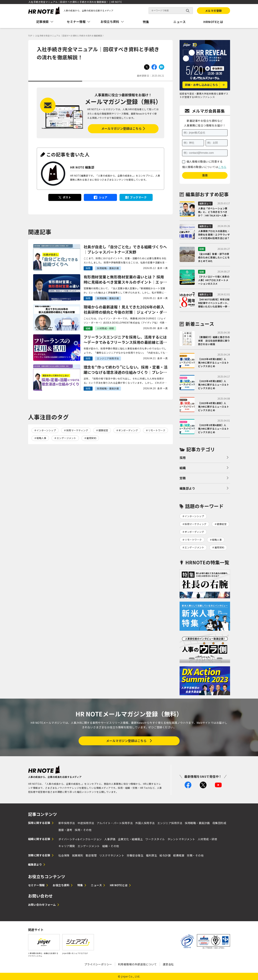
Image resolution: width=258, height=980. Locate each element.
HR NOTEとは (119, 885)
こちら (222, 167)
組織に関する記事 (39, 839)
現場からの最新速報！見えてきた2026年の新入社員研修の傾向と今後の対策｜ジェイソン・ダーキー (125, 309)
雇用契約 (91, 438)
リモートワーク (157, 430)
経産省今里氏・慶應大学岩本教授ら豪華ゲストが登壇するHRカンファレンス (204, 95)
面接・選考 (65, 830)
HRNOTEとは (213, 22)
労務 (183, 478)
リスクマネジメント (112, 855)
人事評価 (110, 839)
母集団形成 (219, 823)
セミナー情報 (36, 885)
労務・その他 (195, 855)
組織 (183, 468)
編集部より (187, 488)
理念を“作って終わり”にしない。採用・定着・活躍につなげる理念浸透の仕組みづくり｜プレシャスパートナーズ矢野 (126, 370)
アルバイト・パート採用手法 (115, 823)
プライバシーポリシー (98, 964)
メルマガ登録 (213, 11)
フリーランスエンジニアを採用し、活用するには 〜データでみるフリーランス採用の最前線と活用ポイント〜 (125, 340)
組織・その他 (111, 846)
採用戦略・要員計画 (197, 823)
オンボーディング (128, 430)
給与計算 (165, 855)
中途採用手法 (86, 823)
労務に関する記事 (39, 855)
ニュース (179, 22)
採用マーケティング (77, 430)
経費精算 (179, 855)
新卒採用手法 (67, 823)
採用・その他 (83, 830)
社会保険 (64, 855)
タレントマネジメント (181, 839)
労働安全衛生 (135, 855)
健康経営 (103, 430)
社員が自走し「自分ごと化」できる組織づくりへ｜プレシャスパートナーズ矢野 (125, 249)
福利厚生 (151, 855)
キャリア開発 (67, 846)
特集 (146, 22)
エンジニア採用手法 (170, 823)
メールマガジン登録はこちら (122, 128)
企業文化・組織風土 (131, 839)
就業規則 (78, 855)
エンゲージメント (66, 438)
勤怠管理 (91, 855)
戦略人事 (41, 438)
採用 (183, 457)
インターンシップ (46, 430)
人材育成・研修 (208, 839)
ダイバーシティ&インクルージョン (80, 839)
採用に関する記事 (39, 823)
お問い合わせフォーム (42, 905)
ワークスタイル (155, 839)
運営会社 (168, 964)
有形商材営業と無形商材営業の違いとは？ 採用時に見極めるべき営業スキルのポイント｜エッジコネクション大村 (125, 279)
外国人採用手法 (145, 823)
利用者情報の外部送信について (137, 964)
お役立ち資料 (61, 885)
